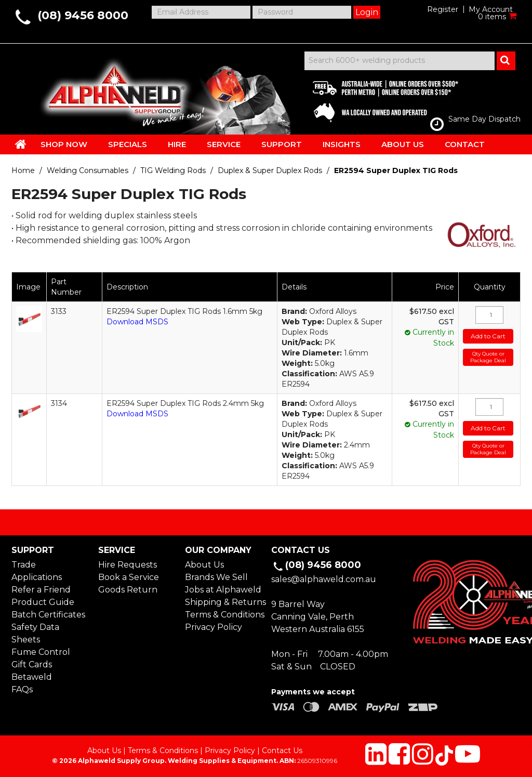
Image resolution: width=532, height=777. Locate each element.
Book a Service (129, 577)
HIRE (177, 144)
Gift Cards (32, 664)
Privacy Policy (214, 627)
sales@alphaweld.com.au (324, 579)
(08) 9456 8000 (83, 15)
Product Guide (43, 602)
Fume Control (41, 652)
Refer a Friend (41, 590)
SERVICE (224, 144)
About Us (204, 565)
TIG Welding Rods (173, 170)
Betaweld (32, 677)
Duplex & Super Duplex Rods (270, 170)
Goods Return (128, 590)
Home (23, 170)
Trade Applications (37, 571)
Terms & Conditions (223, 615)
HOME (21, 144)
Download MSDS (137, 322)
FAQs (22, 689)
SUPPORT (282, 144)
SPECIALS (128, 144)
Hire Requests (128, 565)
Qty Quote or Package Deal (488, 357)
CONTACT (465, 144)
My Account (491, 9)
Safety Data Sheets (35, 633)
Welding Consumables (88, 170)
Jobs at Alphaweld (223, 590)
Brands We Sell (216, 577)
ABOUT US (403, 144)
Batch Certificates (48, 615)
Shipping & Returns (223, 602)
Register (443, 9)
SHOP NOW (64, 144)
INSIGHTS (342, 144)
